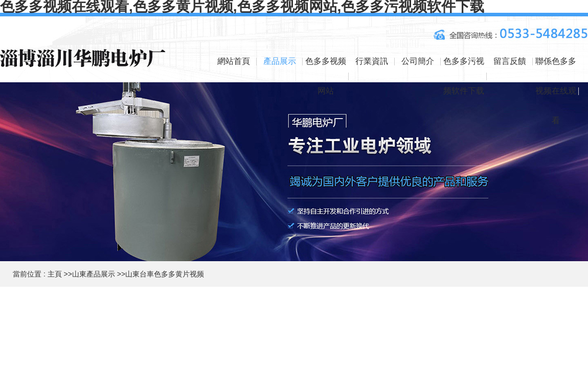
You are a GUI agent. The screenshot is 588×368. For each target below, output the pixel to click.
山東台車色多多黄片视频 (165, 274)
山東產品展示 (94, 274)
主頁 (55, 274)
